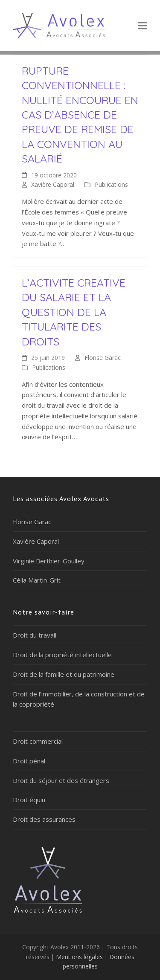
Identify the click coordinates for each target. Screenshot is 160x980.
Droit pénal (29, 761)
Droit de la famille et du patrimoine (64, 674)
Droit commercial (38, 741)
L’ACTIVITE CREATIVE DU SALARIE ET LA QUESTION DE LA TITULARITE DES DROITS (74, 312)
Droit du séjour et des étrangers (61, 780)
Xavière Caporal (53, 184)
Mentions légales (79, 957)
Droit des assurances (44, 819)
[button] (143, 25)
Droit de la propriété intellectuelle (62, 655)
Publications (111, 184)
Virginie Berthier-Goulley (49, 561)
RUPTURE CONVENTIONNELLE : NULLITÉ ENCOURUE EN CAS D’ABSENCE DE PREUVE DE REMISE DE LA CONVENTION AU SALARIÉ (80, 115)
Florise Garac (103, 358)
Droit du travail (35, 635)
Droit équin (29, 800)
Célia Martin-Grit (37, 580)
